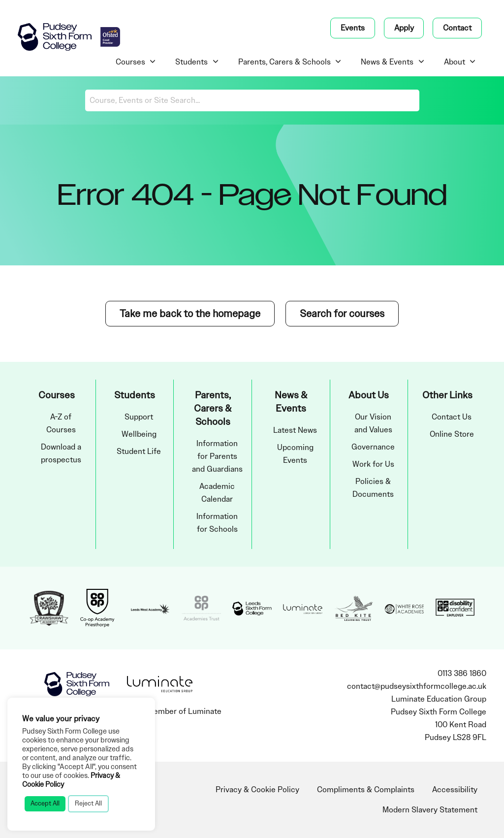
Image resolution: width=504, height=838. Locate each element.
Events (353, 28)
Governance (373, 447)
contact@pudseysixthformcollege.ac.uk (417, 686)
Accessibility (455, 790)
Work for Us (373, 464)
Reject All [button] (88, 804)
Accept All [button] (45, 804)
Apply (404, 28)
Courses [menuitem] (130, 62)
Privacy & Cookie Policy (257, 790)
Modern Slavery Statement (430, 810)
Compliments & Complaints (366, 790)
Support (139, 417)
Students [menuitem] (191, 62)
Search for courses (342, 314)
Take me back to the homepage (190, 314)
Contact (457, 28)
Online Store (452, 434)
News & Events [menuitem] (387, 62)
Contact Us (452, 417)
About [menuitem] (455, 62)
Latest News (295, 430)
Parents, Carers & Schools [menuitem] (284, 62)
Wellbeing (139, 434)
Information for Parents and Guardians (217, 456)
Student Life (139, 451)
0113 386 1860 (462, 674)
